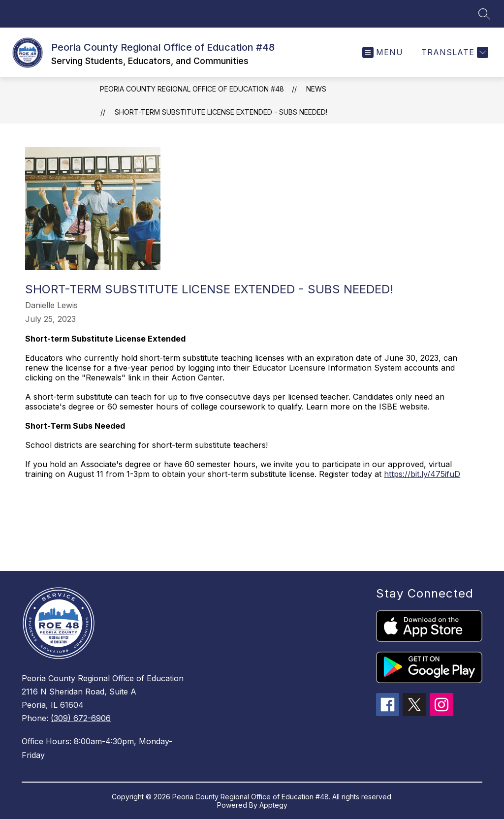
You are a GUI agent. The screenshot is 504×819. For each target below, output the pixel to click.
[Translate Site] (454, 52)
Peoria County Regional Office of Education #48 (192, 89)
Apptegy (273, 805)
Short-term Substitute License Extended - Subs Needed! (221, 112)
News (316, 89)
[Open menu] (383, 52)
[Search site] (484, 14)
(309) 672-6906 (81, 718)
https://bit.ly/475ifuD (422, 474)
